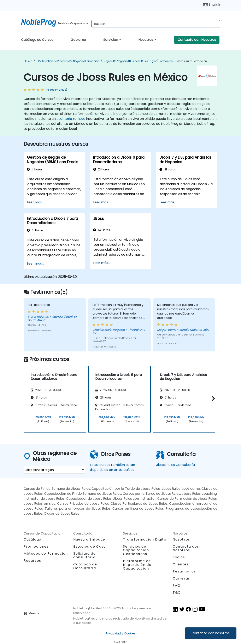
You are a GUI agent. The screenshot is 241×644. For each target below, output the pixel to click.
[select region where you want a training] (54, 470)
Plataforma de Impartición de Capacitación (137, 565)
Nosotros (146, 40)
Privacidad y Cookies (121, 633)
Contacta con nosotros (211, 633)
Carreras (181, 578)
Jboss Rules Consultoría (175, 465)
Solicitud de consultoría (84, 555)
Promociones (36, 546)
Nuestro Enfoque (89, 539)
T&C (177, 592)
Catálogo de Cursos (37, 40)
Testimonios (184, 571)
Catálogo (33, 539)
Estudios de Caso (90, 546)
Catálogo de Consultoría (85, 566)
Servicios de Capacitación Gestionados (136, 550)
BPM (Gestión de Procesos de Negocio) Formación (68, 61)
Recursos (32, 561)
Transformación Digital (145, 539)
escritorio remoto (71, 119)
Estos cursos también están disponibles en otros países (112, 467)
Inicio (29, 61)
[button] (212, 398)
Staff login (121, 642)
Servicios (111, 40)
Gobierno (78, 40)
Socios (179, 557)
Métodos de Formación (46, 553)
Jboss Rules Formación (192, 61)
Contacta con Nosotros (197, 40)
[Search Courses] (156, 24)
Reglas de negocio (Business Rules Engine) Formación (138, 61)
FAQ (177, 585)
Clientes (181, 564)
